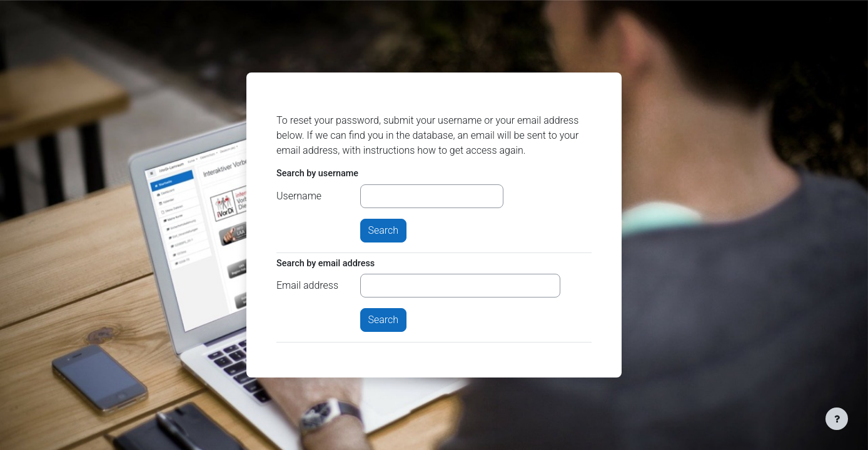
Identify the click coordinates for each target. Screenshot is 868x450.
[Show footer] (837, 419)
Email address (307, 285)
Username (299, 196)
